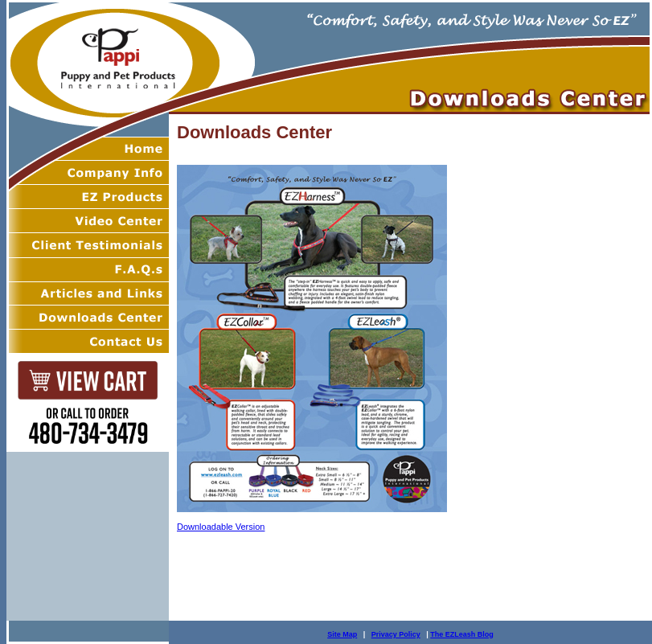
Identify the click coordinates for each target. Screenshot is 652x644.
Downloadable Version (221, 527)
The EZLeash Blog (462, 634)
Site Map (342, 634)
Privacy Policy (396, 634)
